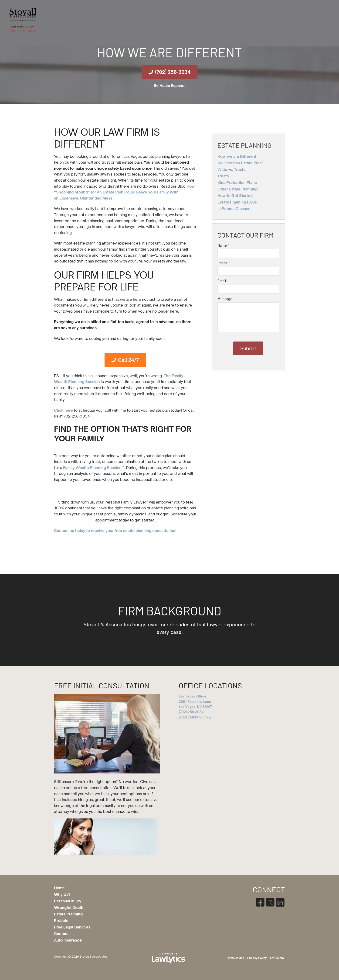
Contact (61, 934)
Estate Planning (244, 145)
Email (223, 281)
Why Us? (62, 894)
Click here (63, 410)
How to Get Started (235, 196)
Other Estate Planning (237, 189)
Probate (61, 921)
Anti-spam (277, 958)
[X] (270, 902)
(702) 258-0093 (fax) (195, 717)
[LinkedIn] (280, 902)
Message (226, 299)
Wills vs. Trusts (231, 169)
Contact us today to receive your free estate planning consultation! (115, 531)
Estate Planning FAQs (237, 202)
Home (59, 888)
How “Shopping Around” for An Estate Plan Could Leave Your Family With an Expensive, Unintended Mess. (124, 192)
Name (223, 245)
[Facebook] (260, 902)
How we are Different (237, 156)
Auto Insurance (68, 940)
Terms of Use (235, 958)
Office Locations (210, 685)
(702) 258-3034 (173, 72)
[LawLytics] (169, 958)
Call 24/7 (129, 360)
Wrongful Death (69, 908)
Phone (224, 263)
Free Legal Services (72, 927)
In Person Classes (234, 209)
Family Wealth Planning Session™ (94, 468)
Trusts (223, 176)
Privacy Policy (257, 958)
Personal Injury (68, 901)
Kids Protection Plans (237, 183)
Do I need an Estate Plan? (241, 163)
